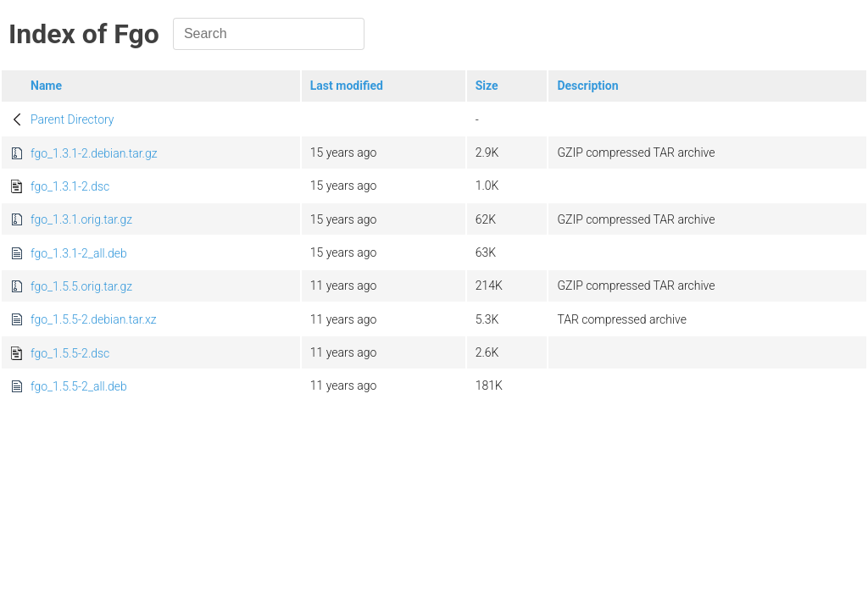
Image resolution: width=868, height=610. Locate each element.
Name (46, 86)
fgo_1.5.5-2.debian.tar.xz (94, 319)
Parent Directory (72, 119)
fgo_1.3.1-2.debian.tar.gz (94, 153)
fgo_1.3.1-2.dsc (70, 186)
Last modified (347, 86)
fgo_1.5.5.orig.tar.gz (81, 286)
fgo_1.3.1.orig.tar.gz (81, 219)
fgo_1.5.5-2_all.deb (79, 386)
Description (587, 86)
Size (487, 86)
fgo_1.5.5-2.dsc (70, 353)
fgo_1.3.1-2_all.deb (79, 253)
